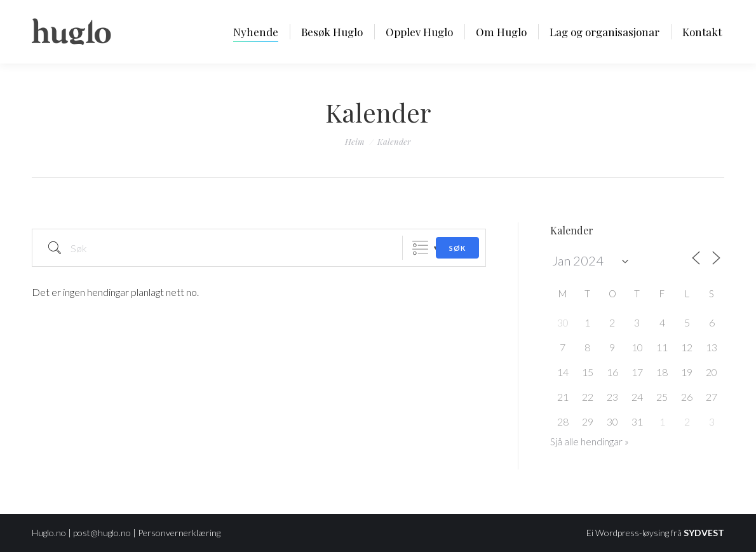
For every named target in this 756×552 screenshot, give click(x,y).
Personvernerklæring (179, 533)
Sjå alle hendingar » (590, 441)
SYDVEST (704, 533)
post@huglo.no (102, 533)
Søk (457, 248)
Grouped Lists (420, 248)
